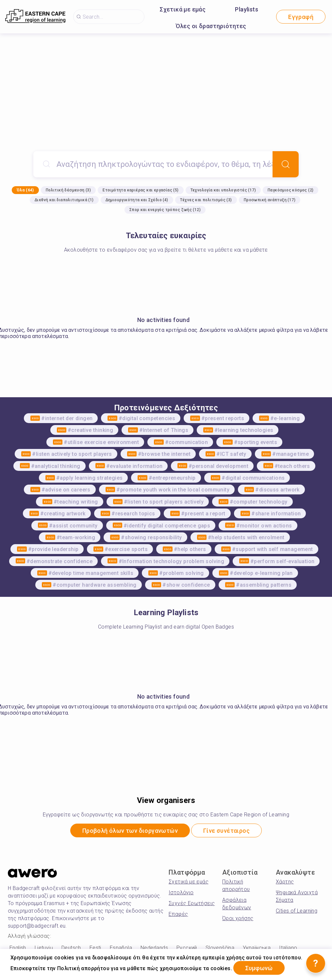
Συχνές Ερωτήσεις (192, 903)
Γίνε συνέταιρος (227, 831)
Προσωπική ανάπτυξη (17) (270, 200)
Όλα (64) (25, 190)
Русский (187, 948)
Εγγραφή (301, 17)
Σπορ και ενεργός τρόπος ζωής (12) (165, 210)
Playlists (247, 9)
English (18, 948)
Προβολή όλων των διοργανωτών (130, 831)
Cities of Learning (297, 911)
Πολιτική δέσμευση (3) (68, 190)
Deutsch (71, 948)
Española (121, 948)
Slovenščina (220, 948)
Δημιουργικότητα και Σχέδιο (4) (137, 200)
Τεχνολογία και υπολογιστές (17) (223, 190)
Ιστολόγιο (181, 892)
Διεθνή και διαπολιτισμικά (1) (64, 200)
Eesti (95, 948)
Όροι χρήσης (238, 918)
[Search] (286, 164)
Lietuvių (44, 948)
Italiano (288, 948)
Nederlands (154, 948)
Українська (257, 948)
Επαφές (178, 914)
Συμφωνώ (259, 968)
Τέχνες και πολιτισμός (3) (206, 200)
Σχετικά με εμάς (183, 9)
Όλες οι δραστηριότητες (211, 26)
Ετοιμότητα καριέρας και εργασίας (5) (141, 190)
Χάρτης (285, 882)
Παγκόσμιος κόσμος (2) (290, 190)
